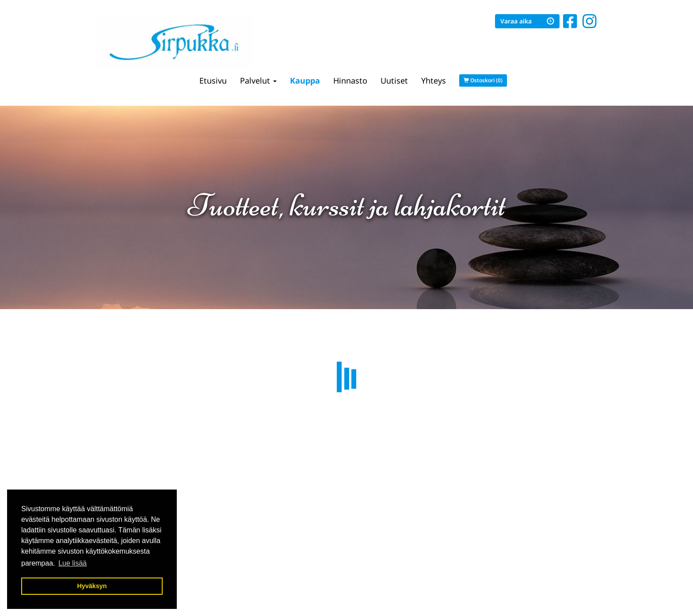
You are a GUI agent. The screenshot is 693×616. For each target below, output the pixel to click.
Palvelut (258, 80)
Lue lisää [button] (72, 563)
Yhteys (434, 80)
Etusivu (213, 80)
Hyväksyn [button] (92, 586)
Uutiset (394, 80)
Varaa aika (527, 21)
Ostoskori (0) (483, 80)
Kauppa (305, 80)
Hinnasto (350, 80)
